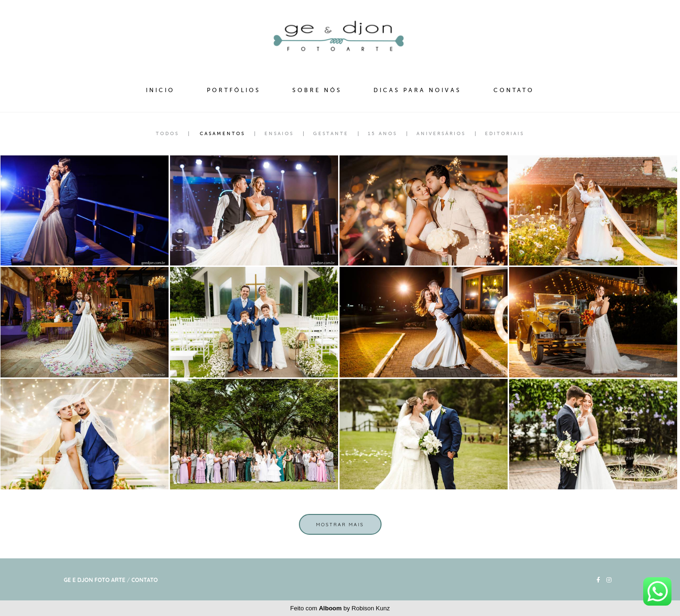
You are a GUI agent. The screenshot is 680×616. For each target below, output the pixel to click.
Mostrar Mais (340, 524)
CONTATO (514, 90)
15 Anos (382, 134)
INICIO (160, 90)
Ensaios (279, 134)
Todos (167, 134)
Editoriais (505, 134)
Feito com (340, 608)
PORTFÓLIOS (234, 90)
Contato (144, 580)
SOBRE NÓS (317, 90)
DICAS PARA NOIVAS (417, 90)
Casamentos (222, 134)
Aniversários (441, 134)
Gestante (331, 134)
